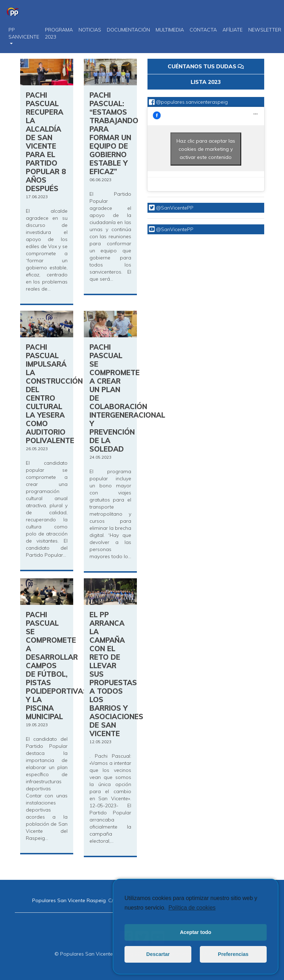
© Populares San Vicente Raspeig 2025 (100, 954)
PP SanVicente (24, 33)
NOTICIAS (90, 30)
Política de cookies (192, 908)
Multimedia (170, 30)
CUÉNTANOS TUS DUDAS (206, 66)
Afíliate (233, 30)
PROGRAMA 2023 (59, 33)
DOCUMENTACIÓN (128, 30)
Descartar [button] (158, 954)
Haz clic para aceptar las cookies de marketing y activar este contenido (206, 149)
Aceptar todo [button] (196, 932)
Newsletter (265, 30)
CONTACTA (203, 30)
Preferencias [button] (233, 954)
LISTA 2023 (206, 82)
